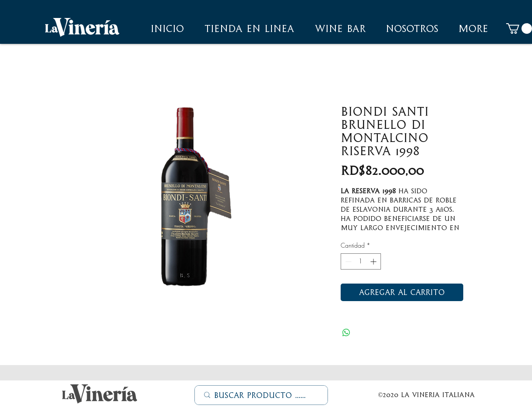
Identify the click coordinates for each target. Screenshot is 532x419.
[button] (412, 28)
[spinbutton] (361, 261)
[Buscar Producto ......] (262, 395)
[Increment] (374, 261)
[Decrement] (347, 261)
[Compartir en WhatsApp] (346, 333)
